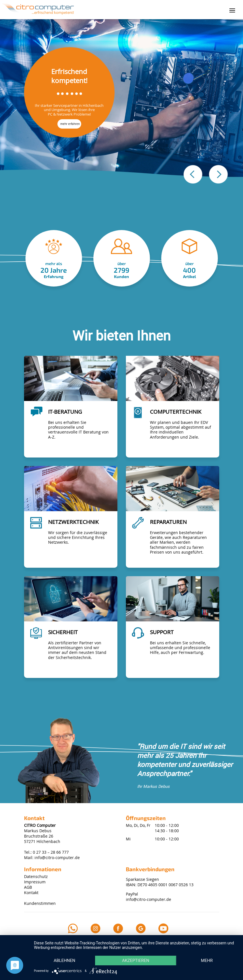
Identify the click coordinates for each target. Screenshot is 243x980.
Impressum (35, 882)
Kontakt (31, 893)
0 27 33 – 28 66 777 (51, 852)
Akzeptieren (136, 961)
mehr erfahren (70, 124)
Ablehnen (64, 961)
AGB (28, 887)
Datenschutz (36, 876)
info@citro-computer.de (57, 857)
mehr (207, 961)
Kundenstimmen (40, 903)
